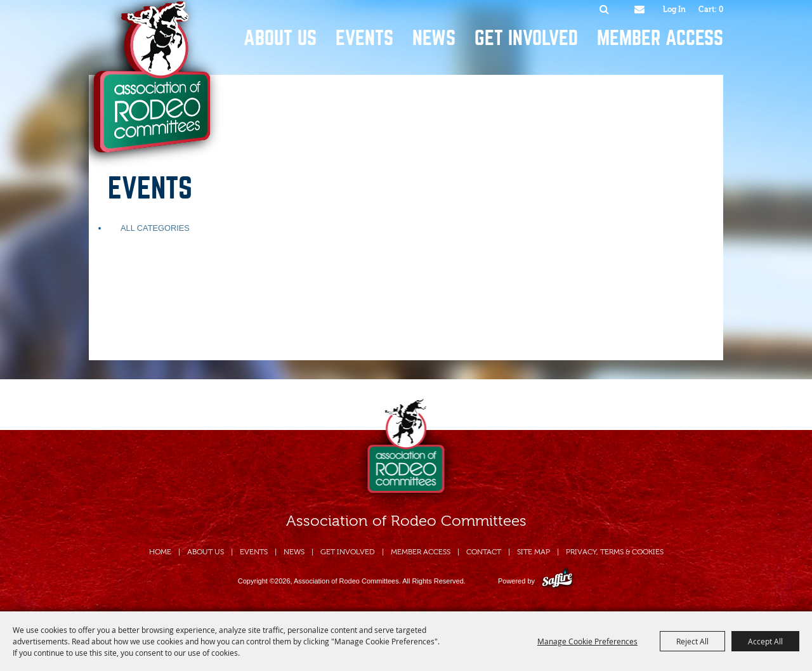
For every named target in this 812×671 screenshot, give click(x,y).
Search (604, 10)
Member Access (660, 38)
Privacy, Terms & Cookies (615, 552)
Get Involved (526, 38)
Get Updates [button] (639, 10)
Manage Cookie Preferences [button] (587, 641)
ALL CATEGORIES (155, 228)
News (434, 38)
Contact (484, 552)
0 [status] (721, 10)
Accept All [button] (765, 641)
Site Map (534, 552)
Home (160, 552)
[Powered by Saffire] (557, 581)
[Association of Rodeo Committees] (148, 85)
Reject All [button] (692, 641)
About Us (280, 38)
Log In (674, 10)
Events (364, 38)
